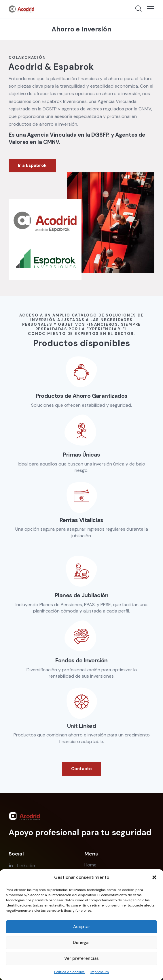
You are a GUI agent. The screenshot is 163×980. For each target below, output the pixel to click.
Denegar (81, 943)
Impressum (100, 972)
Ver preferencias (81, 958)
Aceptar (82, 927)
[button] (154, 877)
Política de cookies (69, 972)
